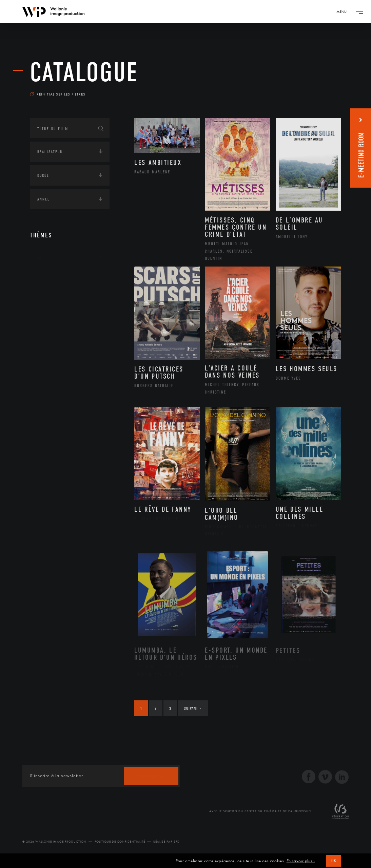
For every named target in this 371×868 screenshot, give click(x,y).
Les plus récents (317, 89)
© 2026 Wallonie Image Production (54, 842)
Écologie (46, 300)
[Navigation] (344, 12)
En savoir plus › (301, 861)
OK (334, 861)
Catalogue (84, 72)
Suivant (192, 708)
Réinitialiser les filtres (58, 94)
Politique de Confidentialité (120, 842)
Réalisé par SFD (167, 842)
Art (40, 258)
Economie (47, 321)
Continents (49, 279)
